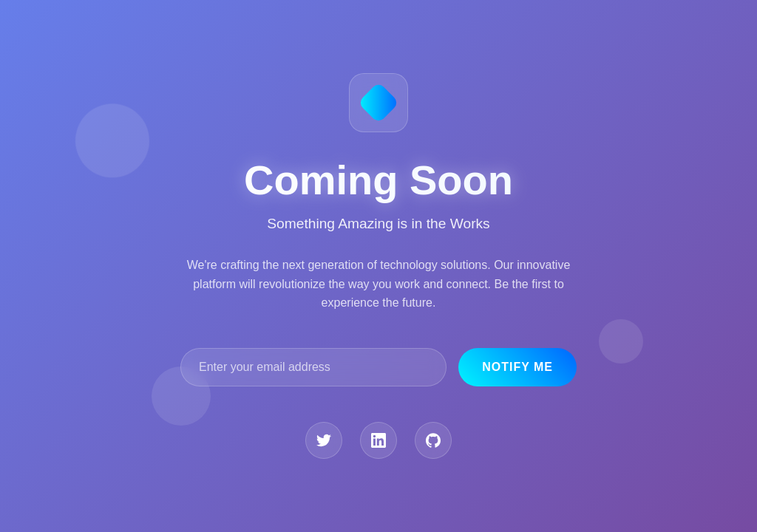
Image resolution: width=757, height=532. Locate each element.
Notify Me (517, 367)
